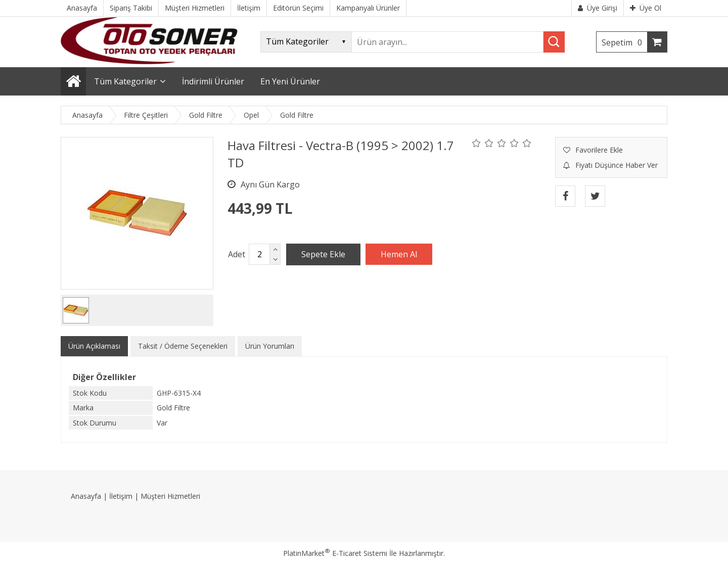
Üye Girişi (598, 8)
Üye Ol (646, 8)
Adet (237, 254)
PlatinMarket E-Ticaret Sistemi (335, 553)
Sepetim (624, 42)
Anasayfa (86, 496)
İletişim (121, 496)
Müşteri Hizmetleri (170, 496)
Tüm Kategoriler (125, 81)
